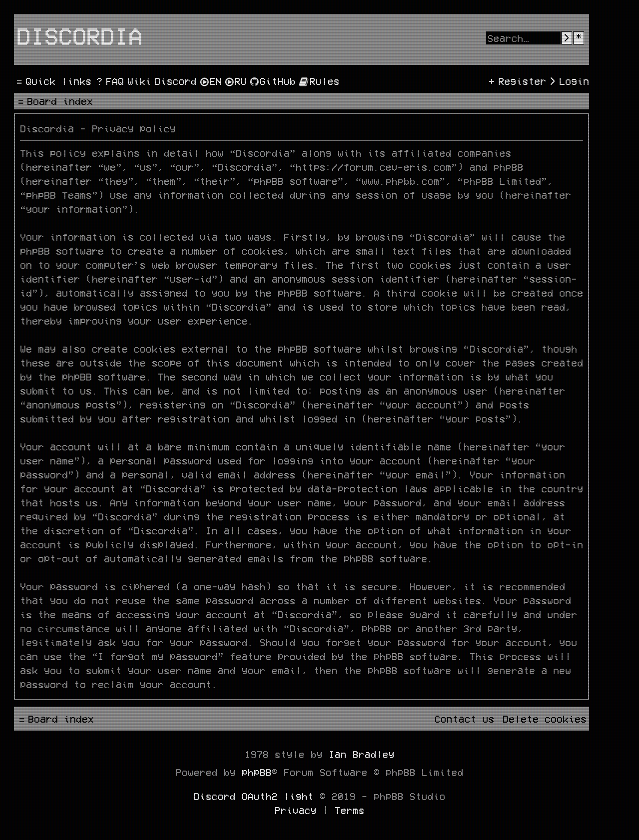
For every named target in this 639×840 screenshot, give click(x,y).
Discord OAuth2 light (254, 796)
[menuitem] (109, 81)
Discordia (79, 35)
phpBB (257, 772)
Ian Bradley (361, 754)
